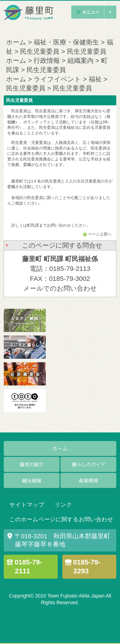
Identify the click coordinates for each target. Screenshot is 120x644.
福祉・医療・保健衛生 (66, 42)
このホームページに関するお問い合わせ (61, 519)
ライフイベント (57, 79)
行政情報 (47, 60)
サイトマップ (27, 505)
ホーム (16, 42)
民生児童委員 (40, 51)
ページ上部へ (100, 234)
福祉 (95, 79)
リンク (63, 505)
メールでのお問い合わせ (60, 288)
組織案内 (81, 60)
